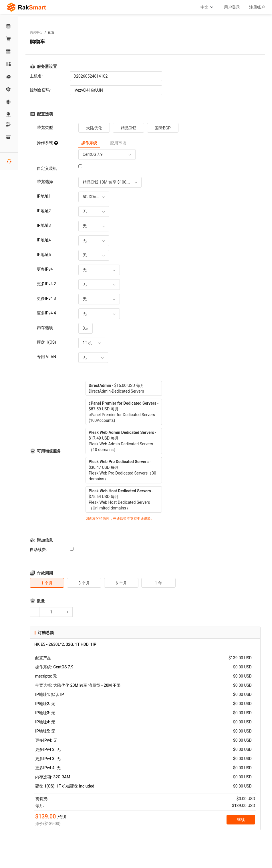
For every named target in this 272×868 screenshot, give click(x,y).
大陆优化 (94, 128)
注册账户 (257, 7)
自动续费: (38, 550)
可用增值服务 (49, 451)
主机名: (36, 76)
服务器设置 (47, 66)
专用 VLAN (46, 357)
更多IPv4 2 (46, 284)
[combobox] (107, 154)
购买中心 (36, 33)
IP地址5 (44, 255)
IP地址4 (44, 240)
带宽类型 (45, 127)
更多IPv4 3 (46, 298)
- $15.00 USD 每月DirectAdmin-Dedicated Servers (116, 388)
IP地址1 (44, 196)
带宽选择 (45, 182)
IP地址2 (44, 211)
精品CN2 (129, 128)
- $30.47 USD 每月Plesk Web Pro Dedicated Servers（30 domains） (122, 470)
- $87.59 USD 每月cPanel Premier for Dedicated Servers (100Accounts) (124, 412)
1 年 (158, 583)
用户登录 (232, 7)
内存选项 (45, 328)
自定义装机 (47, 168)
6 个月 (121, 583)
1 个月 (47, 583)
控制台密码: (40, 90)
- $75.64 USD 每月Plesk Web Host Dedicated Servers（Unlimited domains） (121, 499)
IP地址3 (44, 225)
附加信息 (45, 540)
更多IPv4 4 (46, 313)
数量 (41, 601)
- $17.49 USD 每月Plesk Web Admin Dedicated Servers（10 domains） (122, 441)
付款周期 (45, 573)
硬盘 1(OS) (46, 342)
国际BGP (163, 128)
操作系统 (47, 143)
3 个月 (84, 583)
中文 (208, 7)
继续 (241, 820)
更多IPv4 (45, 269)
